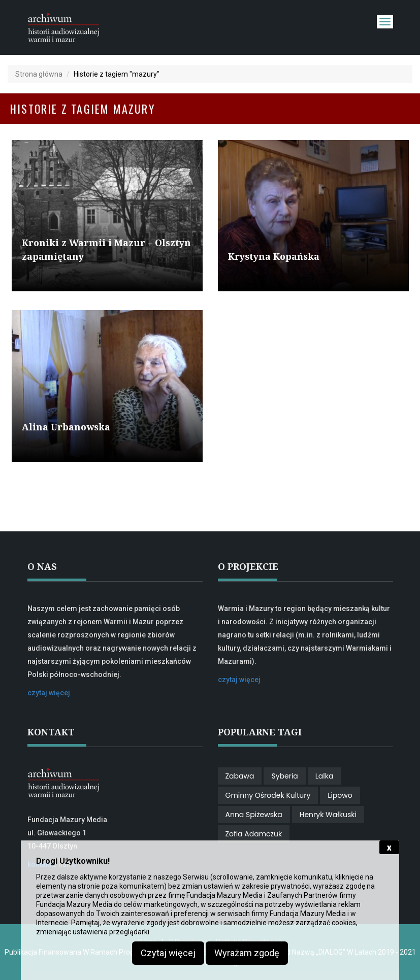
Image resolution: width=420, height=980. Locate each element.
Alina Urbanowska (66, 427)
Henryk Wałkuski (328, 815)
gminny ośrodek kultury (268, 795)
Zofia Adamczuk (254, 834)
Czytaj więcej (168, 953)
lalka (325, 776)
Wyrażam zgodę (247, 953)
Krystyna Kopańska (274, 256)
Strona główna (39, 74)
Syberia (284, 776)
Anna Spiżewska (254, 815)
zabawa (240, 776)
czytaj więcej (49, 693)
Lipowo (340, 795)
